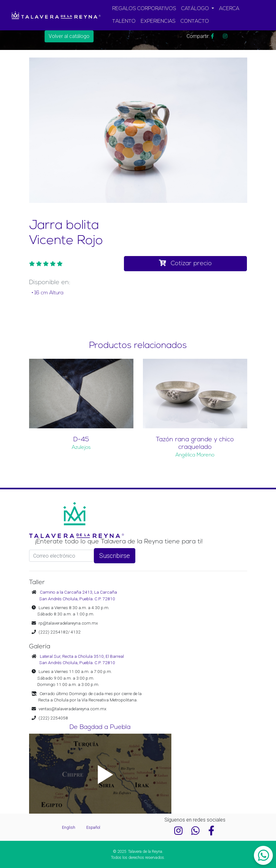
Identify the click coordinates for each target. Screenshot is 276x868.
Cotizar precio (185, 263)
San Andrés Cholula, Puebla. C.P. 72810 (77, 599)
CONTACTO (195, 21)
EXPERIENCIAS (158, 21)
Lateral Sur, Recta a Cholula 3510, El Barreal (82, 656)
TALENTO (124, 21)
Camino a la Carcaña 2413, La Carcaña (78, 592)
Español (93, 827)
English (69, 827)
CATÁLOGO (196, 9)
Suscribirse (115, 556)
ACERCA (229, 9)
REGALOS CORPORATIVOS (144, 9)
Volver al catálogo (69, 36)
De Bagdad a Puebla (100, 727)
